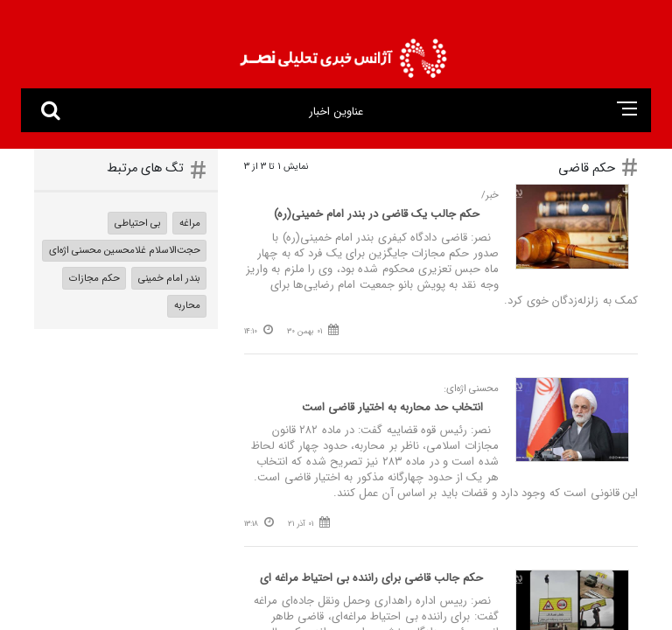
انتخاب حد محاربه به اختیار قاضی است (392, 407)
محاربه (187, 305)
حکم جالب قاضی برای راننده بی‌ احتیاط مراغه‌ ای (371, 578)
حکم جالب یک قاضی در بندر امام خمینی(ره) (378, 214)
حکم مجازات (94, 278)
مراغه (190, 223)
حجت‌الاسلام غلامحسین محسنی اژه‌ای (125, 250)
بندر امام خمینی (169, 278)
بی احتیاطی (138, 223)
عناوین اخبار (336, 112)
